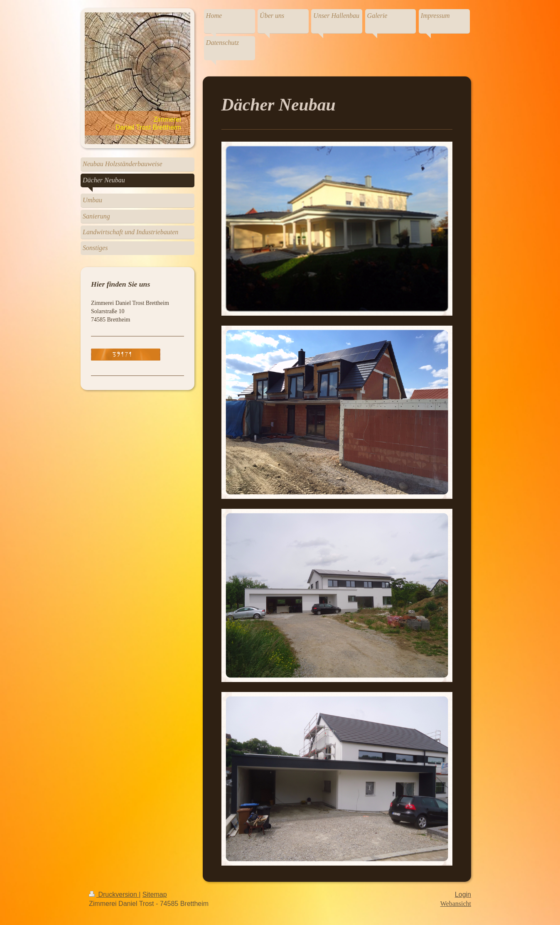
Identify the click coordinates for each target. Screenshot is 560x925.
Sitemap (155, 894)
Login (463, 894)
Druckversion (114, 894)
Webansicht (456, 904)
